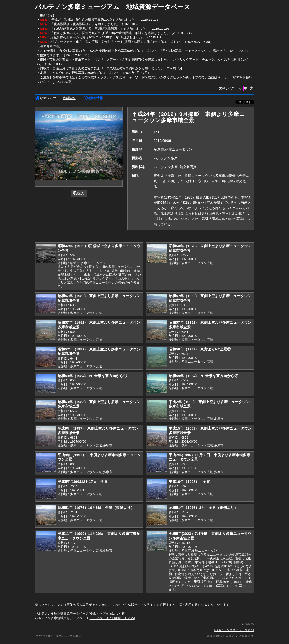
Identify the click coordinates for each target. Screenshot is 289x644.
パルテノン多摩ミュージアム (234, 630)
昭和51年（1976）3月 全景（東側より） (203, 507)
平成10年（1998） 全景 (189, 481)
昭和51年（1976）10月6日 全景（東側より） (96, 507)
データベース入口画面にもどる (112, 618)
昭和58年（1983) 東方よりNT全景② (200, 349)
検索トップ (45, 98)
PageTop (249, 624)
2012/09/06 (162, 141)
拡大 (79, 193)
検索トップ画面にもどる (107, 613)
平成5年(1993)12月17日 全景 (83, 481)
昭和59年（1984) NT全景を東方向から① (92, 376)
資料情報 (69, 98)
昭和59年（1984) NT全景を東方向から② (203, 376)
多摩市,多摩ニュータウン (173, 149)
